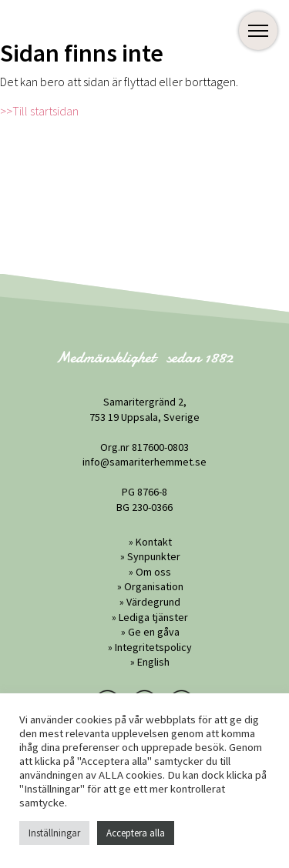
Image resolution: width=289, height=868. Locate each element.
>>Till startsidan (39, 111)
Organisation (154, 586)
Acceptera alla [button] (136, 833)
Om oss (153, 572)
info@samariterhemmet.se (144, 462)
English (153, 662)
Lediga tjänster (153, 617)
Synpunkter (154, 556)
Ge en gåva (154, 632)
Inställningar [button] (54, 833)
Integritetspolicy (153, 647)
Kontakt (154, 542)
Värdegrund (153, 602)
